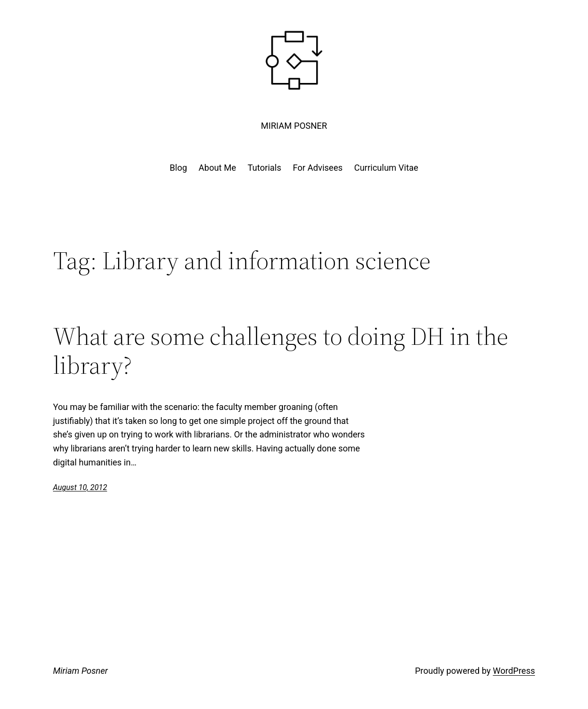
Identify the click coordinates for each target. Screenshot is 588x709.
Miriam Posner (294, 126)
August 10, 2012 (80, 487)
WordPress (514, 671)
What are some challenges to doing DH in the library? (281, 351)
